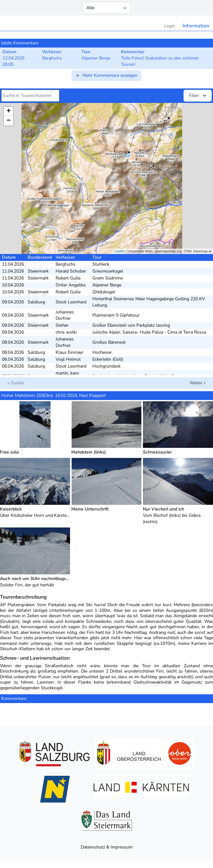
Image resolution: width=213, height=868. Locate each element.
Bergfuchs (66, 264)
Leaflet (120, 251)
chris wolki (66, 332)
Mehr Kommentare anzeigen (106, 75)
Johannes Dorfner (65, 315)
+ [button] (9, 111)
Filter (198, 96)
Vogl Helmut (68, 359)
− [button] (9, 121)
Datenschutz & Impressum (107, 847)
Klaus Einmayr (70, 352)
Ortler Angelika (71, 285)
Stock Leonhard (71, 302)
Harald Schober (71, 271)
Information (196, 26)
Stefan (62, 325)
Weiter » (197, 383)
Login (169, 26)
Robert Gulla (68, 278)
